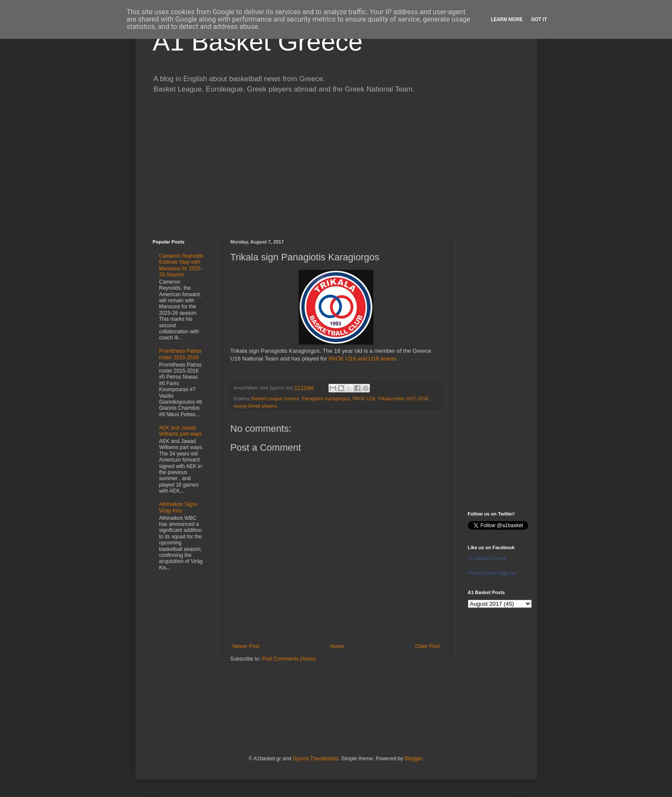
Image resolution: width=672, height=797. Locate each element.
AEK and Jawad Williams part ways (181, 431)
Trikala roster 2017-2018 (403, 398)
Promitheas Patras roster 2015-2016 (181, 354)
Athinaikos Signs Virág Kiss (178, 507)
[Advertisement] (336, 166)
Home (337, 646)
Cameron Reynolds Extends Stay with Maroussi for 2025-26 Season (181, 265)
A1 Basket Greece (258, 42)
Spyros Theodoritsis (315, 759)
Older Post (427, 646)
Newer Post (246, 646)
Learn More (507, 19)
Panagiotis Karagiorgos (326, 398)
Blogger (413, 759)
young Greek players (256, 406)
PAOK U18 (364, 398)
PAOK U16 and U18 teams (362, 359)
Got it (539, 19)
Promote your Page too (492, 573)
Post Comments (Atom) (289, 659)
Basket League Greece (275, 398)
